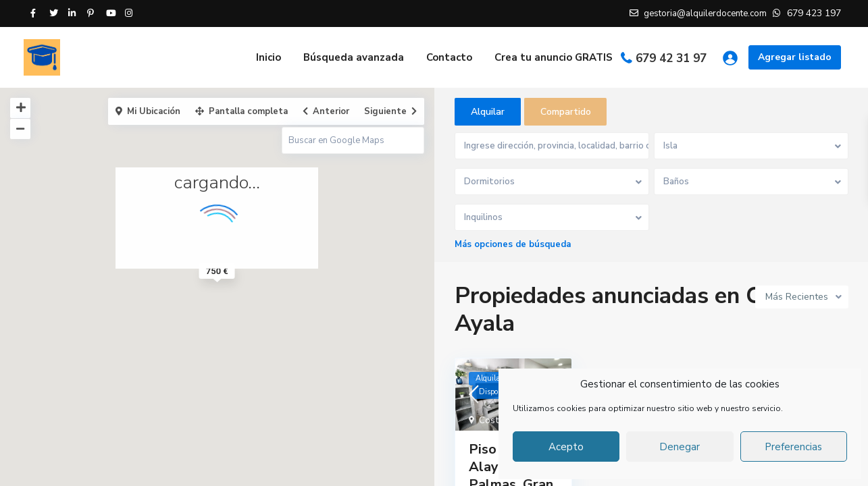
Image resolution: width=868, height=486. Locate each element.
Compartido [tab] (566, 112)
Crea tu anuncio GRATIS (554, 57)
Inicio (269, 57)
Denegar (680, 447)
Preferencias (793, 447)
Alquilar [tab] (488, 112)
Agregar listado (795, 57)
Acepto (566, 447)
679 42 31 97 (671, 58)
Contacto (449, 57)
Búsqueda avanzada (354, 57)
